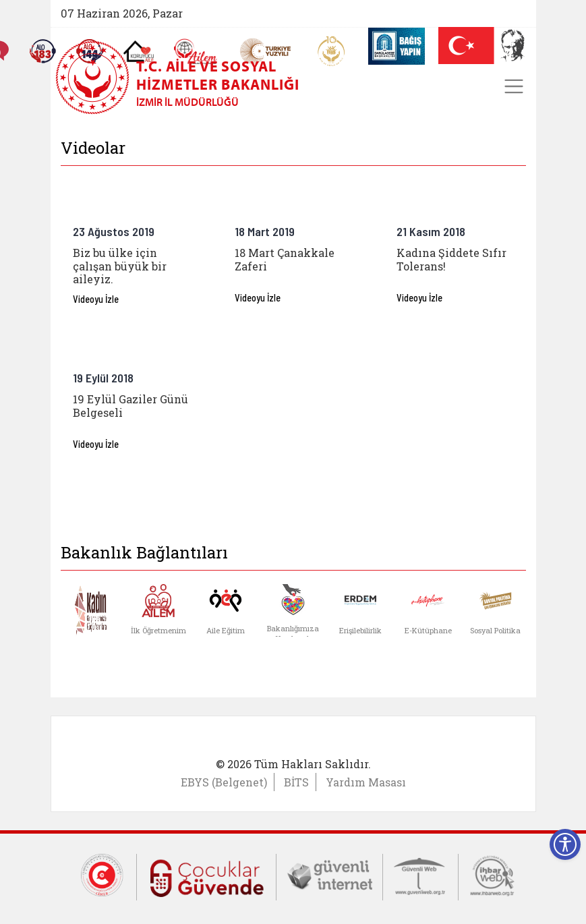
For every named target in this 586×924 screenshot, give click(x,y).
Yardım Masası (366, 782)
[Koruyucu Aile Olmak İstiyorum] (138, 51)
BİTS (296, 782)
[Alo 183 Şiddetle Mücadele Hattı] (42, 51)
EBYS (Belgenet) (224, 782)
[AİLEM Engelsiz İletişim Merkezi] (195, 52)
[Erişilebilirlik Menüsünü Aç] (565, 844)
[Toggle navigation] (514, 86)
